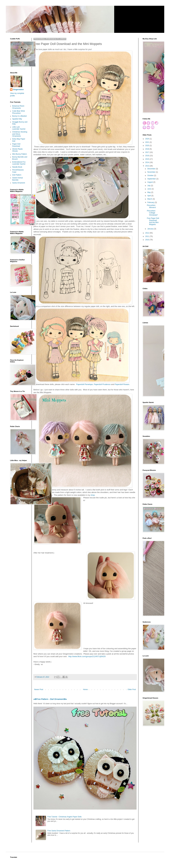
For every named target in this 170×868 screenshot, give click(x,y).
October (151, 176)
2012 (148, 233)
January (151, 229)
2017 (148, 152)
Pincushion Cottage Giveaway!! (152, 213)
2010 (148, 240)
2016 (148, 156)
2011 (148, 236)
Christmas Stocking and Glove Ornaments (20, 134)
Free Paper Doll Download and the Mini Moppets (153, 221)
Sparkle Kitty (17, 119)
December (152, 169)
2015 (148, 159)
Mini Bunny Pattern (20, 154)
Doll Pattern (17, 175)
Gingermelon (18, 90)
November (152, 172)
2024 (148, 139)
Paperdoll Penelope (84, 384)
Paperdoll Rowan (122, 384)
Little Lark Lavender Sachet (19, 128)
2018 (148, 149)
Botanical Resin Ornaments (18, 107)
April (149, 196)
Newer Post (39, 689)
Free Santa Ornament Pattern (59, 831)
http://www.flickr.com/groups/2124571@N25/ (87, 656)
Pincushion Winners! (151, 206)
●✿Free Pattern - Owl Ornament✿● (50, 699)
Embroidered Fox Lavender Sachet (19, 163)
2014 (148, 162)
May (149, 192)
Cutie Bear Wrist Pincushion (19, 112)
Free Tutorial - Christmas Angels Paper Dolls (65, 817)
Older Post (132, 689)
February (151, 202)
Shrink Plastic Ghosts (18, 150)
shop (93, 495)
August (150, 182)
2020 (148, 146)
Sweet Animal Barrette (18, 179)
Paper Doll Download (16, 145)
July (149, 186)
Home (85, 689)
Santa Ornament (19, 183)
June (149, 189)
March (150, 199)
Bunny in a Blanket (19, 116)
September (152, 179)
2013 (148, 166)
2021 (148, 142)
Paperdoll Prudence (102, 384)
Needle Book (17, 167)
